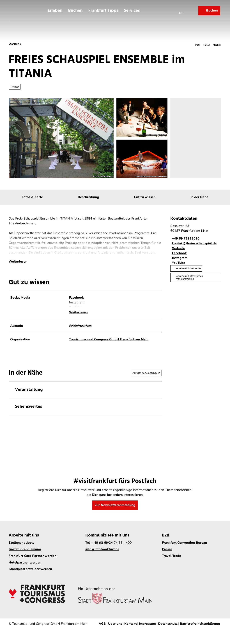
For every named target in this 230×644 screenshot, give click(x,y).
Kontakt (130, 627)
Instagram (77, 311)
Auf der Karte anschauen (146, 376)
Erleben (55, 10)
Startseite (15, 44)
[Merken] (217, 44)
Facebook (76, 306)
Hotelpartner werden (25, 565)
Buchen (75, 10)
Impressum (147, 627)
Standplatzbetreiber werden (30, 572)
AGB (102, 627)
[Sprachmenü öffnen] (183, 10)
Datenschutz (168, 627)
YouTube (76, 316)
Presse (167, 552)
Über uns (115, 627)
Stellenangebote (21, 546)
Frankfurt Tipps (103, 10)
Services (132, 10)
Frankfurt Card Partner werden (33, 559)
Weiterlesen (18, 270)
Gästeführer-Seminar (25, 552)
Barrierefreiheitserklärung (200, 627)
